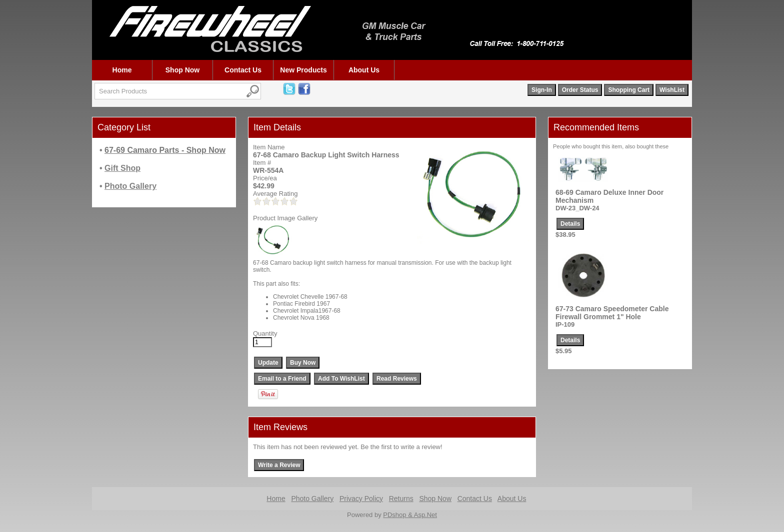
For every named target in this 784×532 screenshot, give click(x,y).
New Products (303, 70)
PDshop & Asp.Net (410, 515)
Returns (401, 499)
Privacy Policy (361, 499)
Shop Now (182, 70)
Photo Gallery (312, 499)
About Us (364, 70)
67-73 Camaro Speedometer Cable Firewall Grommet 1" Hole (612, 313)
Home (122, 70)
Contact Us (243, 70)
